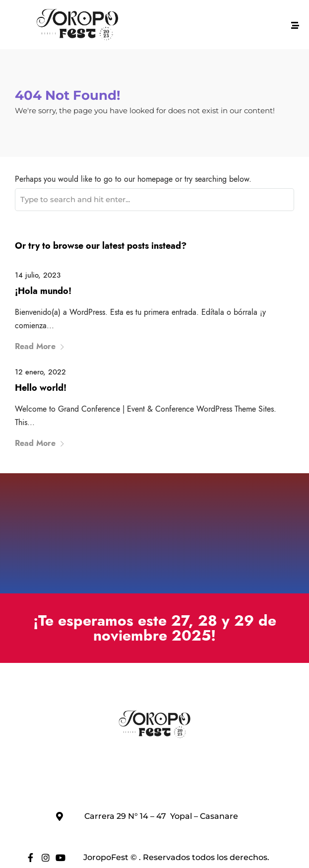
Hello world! (41, 388)
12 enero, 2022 (40, 372)
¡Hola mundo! (43, 291)
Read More (40, 346)
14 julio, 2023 (38, 275)
